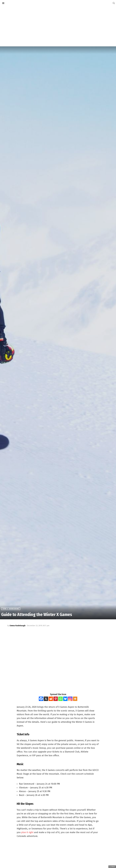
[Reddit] (51, 699)
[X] (46, 699)
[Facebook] (41, 699)
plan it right (27, 832)
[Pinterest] (56, 699)
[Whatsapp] (60, 699)
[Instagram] (70, 699)
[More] (75, 699)
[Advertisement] (58, 26)
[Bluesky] (65, 699)
